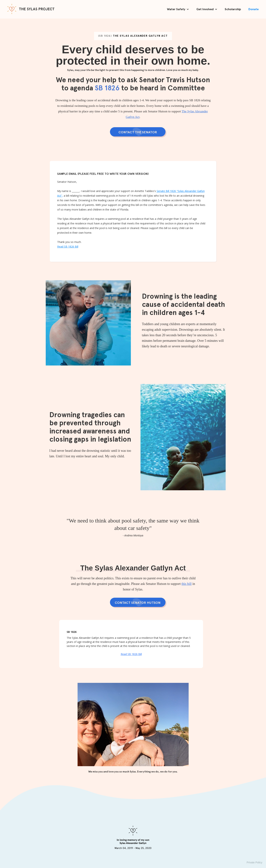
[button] (178, 9)
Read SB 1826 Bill (68, 247)
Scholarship (233, 9)
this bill (186, 584)
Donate (254, 9)
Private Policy (254, 862)
